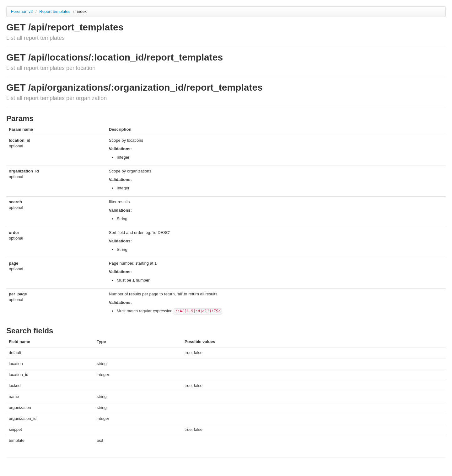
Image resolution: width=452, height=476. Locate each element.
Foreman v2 (22, 11)
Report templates (55, 11)
